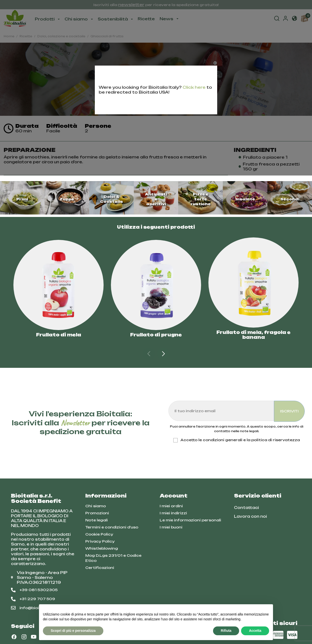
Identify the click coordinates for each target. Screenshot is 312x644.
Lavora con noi (250, 516)
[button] (163, 354)
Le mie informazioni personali (190, 520)
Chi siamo (96, 506)
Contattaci (246, 508)
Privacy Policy (100, 541)
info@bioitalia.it (32, 608)
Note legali (97, 520)
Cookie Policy (99, 534)
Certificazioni (100, 568)
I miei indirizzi (173, 513)
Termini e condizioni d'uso (112, 527)
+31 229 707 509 (33, 599)
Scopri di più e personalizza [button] (73, 631)
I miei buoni (171, 527)
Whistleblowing (102, 548)
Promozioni (97, 513)
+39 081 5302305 (34, 590)
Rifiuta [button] (226, 631)
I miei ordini (171, 506)
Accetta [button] (255, 631)
